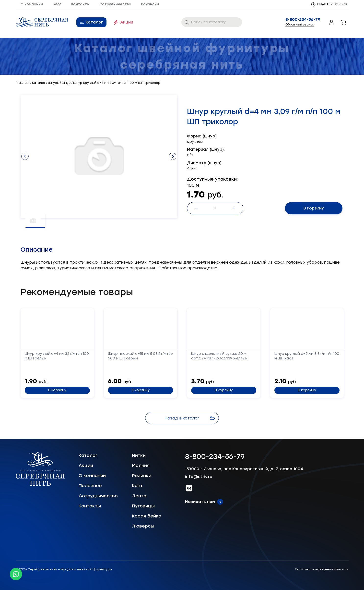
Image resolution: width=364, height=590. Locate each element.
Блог (57, 4)
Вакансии (150, 4)
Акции (127, 22)
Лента (139, 496)
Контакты (80, 4)
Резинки (142, 476)
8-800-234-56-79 (303, 20)
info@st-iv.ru (199, 477)
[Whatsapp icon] (16, 574)
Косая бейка (147, 516)
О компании (32, 4)
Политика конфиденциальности (322, 569)
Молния (141, 466)
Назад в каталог (191, 418)
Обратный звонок (300, 25)
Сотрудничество (115, 4)
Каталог (94, 22)
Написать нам (200, 502)
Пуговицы (143, 506)
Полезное (90, 486)
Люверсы (143, 526)
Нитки (139, 455)
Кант (137, 486)
